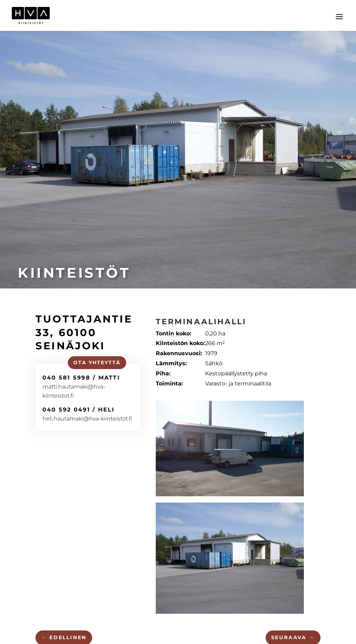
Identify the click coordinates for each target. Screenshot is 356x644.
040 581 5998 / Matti (81, 378)
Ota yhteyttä (97, 362)
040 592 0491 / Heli (78, 409)
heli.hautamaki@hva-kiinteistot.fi (87, 419)
